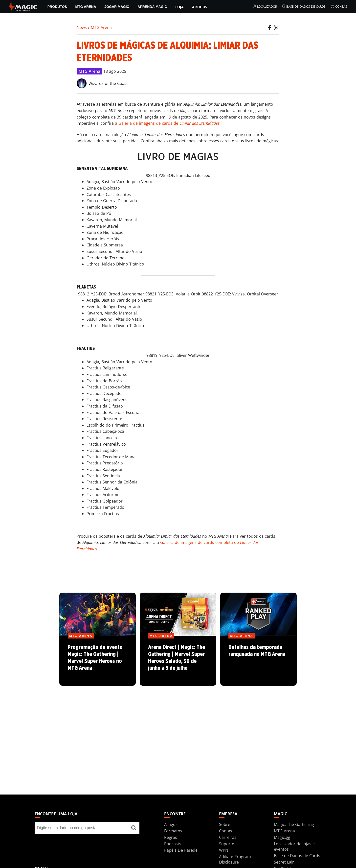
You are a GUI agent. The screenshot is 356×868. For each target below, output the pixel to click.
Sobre (225, 824)
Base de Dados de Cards (304, 7)
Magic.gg (282, 837)
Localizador (265, 7)
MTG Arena (86, 7)
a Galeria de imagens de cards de (167, 123)
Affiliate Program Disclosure (235, 859)
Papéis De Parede (181, 850)
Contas (339, 7)
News (82, 27)
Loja (179, 7)
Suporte (227, 844)
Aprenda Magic (152, 7)
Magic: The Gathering (294, 824)
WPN (224, 850)
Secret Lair (284, 862)
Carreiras (228, 837)
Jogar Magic (117, 7)
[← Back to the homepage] (23, 6)
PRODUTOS (57, 7)
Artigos (200, 7)
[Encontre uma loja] (134, 828)
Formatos (173, 831)
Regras (171, 837)
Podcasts (173, 844)
